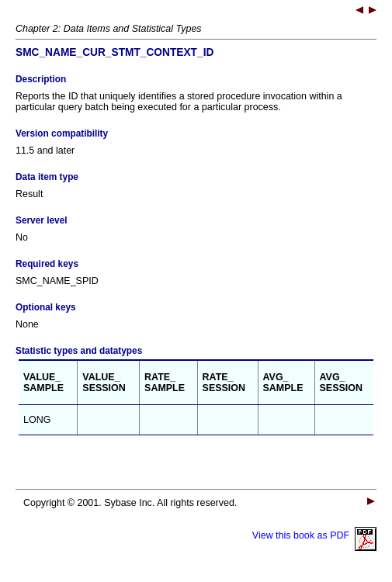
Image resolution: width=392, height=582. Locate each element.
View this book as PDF (314, 535)
